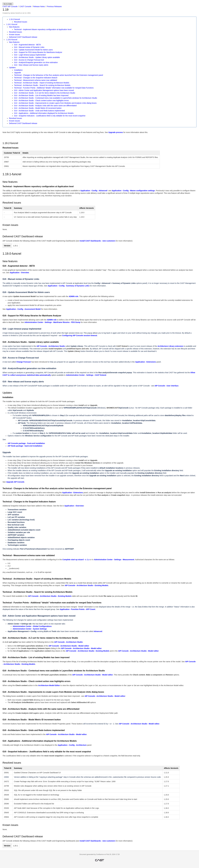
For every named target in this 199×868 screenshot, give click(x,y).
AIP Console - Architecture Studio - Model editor (69, 646)
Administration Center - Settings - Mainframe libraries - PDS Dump (52, 322)
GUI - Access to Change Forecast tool (29, 60)
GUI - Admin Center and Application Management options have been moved (44, 90)
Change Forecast (24, 362)
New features (14, 27)
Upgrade (18, 73)
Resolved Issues (21, 22)
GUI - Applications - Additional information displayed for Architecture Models (44, 113)
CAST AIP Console (10, 6)
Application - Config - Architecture (72, 745)
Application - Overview (19, 273)
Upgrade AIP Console (15, 482)
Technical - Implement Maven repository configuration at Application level (43, 29)
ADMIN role (74, 296)
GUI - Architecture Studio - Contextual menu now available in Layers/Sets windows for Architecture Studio (56, 98)
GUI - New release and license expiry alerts (31, 65)
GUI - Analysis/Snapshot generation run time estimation (36, 62)
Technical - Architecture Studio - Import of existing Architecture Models (42, 83)
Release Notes (39, 6)
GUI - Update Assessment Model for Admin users (33, 50)
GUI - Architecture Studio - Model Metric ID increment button (38, 108)
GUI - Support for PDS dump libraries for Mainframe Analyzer (38, 52)
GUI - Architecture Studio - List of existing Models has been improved (41, 95)
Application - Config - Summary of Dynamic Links (68, 286)
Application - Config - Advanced (94, 191)
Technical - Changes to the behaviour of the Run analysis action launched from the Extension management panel (59, 75)
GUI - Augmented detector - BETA (27, 45)
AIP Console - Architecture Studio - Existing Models (86, 585)
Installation (18, 70)
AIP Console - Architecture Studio (51, 346)
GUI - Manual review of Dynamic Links (29, 47)
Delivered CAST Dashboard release (23, 37)
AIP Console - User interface (167, 386)
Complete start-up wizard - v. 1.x (76, 560)
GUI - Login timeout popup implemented (30, 55)
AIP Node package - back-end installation (25, 446)
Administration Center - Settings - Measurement (114, 560)
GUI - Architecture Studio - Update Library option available (37, 57)
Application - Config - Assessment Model (23, 309)
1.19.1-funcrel (12, 24)
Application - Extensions (146, 362)
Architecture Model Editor (49, 685)
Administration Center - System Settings (30, 629)
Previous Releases (54, 6)
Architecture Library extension (170, 346)
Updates (12, 68)
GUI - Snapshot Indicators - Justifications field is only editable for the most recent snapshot (50, 116)
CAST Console (25, 6)
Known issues (14, 35)
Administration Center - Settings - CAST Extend (86, 375)
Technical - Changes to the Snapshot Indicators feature (36, 78)
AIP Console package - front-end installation (26, 443)
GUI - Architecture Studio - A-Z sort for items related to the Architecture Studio (45, 93)
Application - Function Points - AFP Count (77, 609)
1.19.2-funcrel (14, 19)
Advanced (98, 631)
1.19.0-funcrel (12, 40)
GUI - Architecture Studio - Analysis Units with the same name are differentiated (45, 106)
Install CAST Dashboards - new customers (97, 241)
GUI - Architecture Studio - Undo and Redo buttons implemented (39, 111)
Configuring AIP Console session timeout (80, 335)
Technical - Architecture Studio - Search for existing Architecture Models (42, 85)
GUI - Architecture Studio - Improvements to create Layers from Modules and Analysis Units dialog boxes (55, 103)
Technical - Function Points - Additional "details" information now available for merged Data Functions (54, 88)
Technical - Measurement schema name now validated (36, 80)
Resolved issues (15, 32)
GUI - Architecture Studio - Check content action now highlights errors (41, 100)
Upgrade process (116, 132)
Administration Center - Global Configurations (32, 626)
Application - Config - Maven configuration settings (133, 191)
